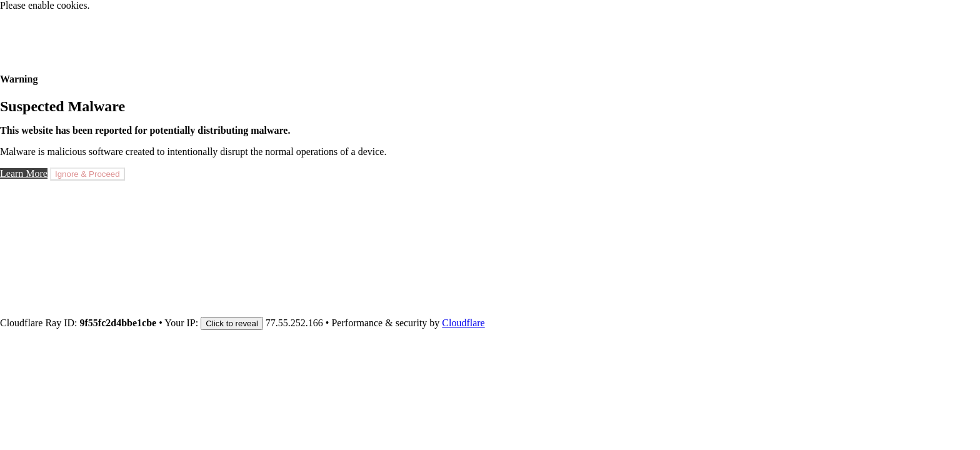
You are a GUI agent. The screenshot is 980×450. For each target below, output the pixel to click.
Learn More (24, 173)
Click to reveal (232, 323)
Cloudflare (463, 323)
